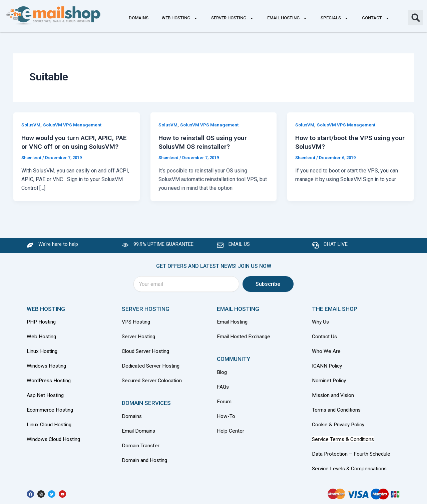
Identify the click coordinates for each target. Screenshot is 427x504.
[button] (416, 18)
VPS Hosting (137, 325)
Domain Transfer (141, 447)
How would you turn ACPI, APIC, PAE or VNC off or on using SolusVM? (70, 146)
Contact (376, 18)
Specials (335, 18)
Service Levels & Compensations (351, 469)
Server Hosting (233, 18)
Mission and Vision (334, 397)
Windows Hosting (47, 368)
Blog (222, 375)
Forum (224, 404)
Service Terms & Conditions (344, 440)
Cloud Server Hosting (147, 354)
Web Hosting (180, 18)
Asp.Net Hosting (46, 397)
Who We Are (326, 354)
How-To (226, 418)
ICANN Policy (328, 368)
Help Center (231, 432)
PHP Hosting (42, 325)
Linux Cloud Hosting (50, 426)
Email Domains (139, 432)
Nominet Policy (330, 383)
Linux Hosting (43, 354)
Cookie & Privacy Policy (340, 426)
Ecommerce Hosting (50, 411)
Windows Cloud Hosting (55, 440)
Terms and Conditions (337, 411)
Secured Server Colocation (153, 383)
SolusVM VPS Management (74, 125)
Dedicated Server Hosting (152, 368)
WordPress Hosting (50, 383)
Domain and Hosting (145, 461)
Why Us (321, 325)
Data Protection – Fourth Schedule (352, 454)
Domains (139, 18)
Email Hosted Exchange (244, 340)
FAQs (223, 389)
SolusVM (31, 125)
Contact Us (325, 340)
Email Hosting (287, 18)
